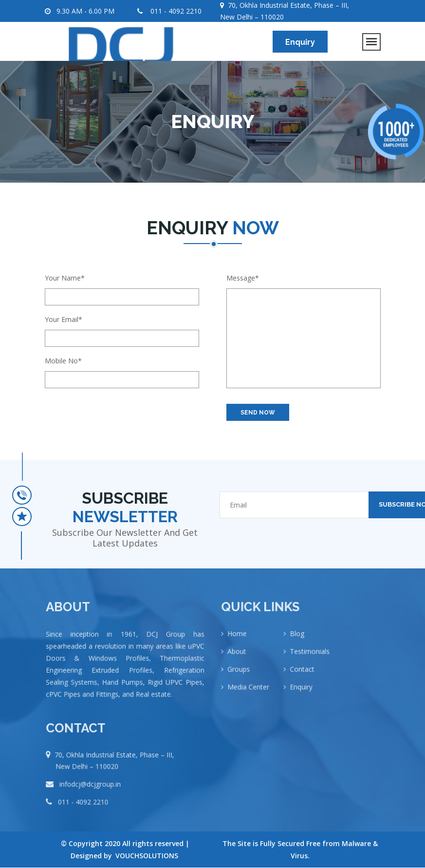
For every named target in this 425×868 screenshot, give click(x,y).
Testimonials (309, 659)
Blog (297, 642)
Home (242, 642)
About (242, 659)
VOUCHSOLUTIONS (147, 856)
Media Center (252, 691)
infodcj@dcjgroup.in (92, 790)
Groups (244, 675)
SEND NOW (258, 413)
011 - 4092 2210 (169, 11)
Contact (302, 675)
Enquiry (300, 42)
